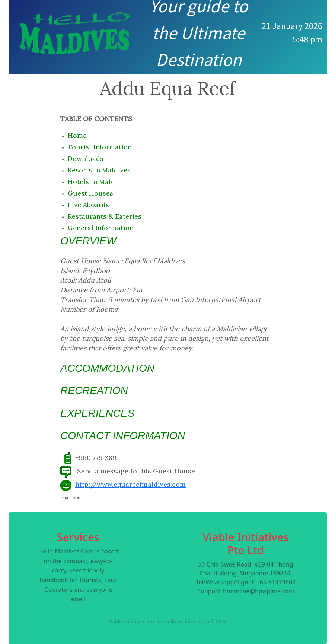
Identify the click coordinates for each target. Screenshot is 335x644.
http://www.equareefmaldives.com (130, 484)
